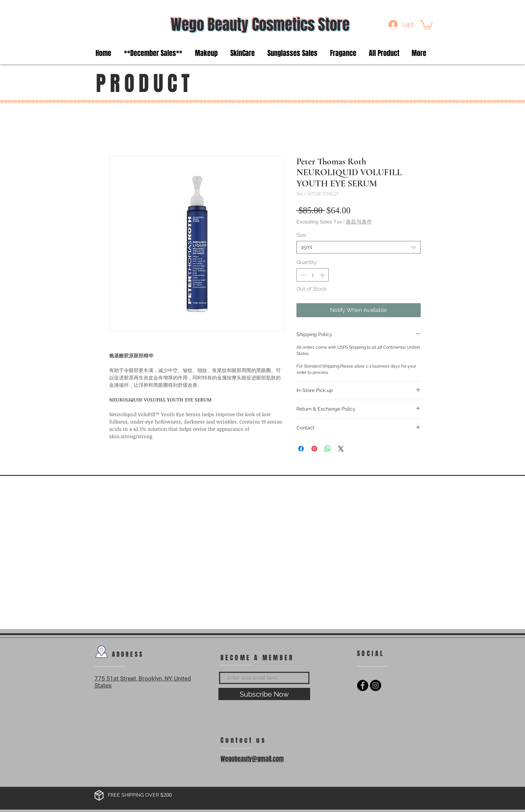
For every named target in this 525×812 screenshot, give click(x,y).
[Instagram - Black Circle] (376, 685)
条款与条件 (359, 222)
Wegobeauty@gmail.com (252, 759)
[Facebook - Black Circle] (363, 685)
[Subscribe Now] (264, 694)
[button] (426, 24)
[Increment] (323, 275)
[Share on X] (341, 449)
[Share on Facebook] (301, 449)
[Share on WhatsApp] (328, 449)
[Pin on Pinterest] (314, 449)
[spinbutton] (312, 275)
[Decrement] (302, 275)
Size (303, 235)
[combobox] (359, 247)
